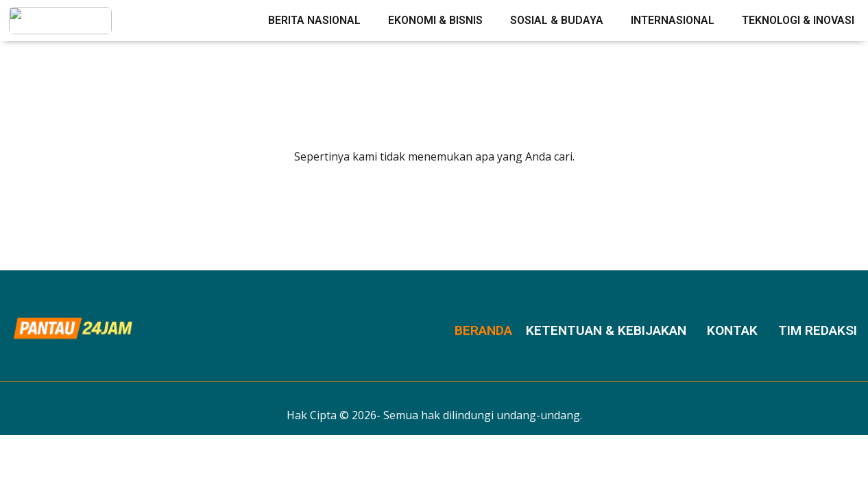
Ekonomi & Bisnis (435, 20)
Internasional (673, 20)
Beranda (483, 330)
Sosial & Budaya (557, 20)
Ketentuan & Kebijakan (606, 330)
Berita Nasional (314, 20)
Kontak (732, 330)
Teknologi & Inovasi (798, 20)
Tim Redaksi (818, 330)
